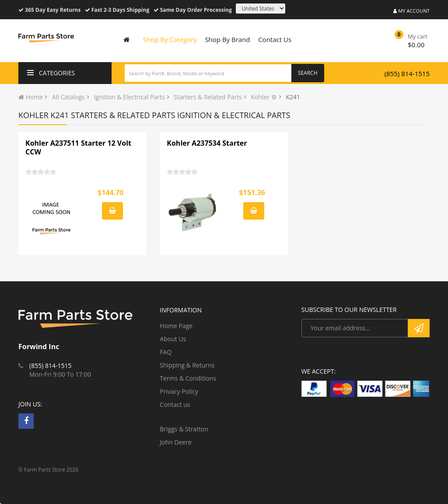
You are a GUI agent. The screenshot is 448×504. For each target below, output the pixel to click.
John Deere (175, 442)
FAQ (166, 352)
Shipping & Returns (187, 365)
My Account (411, 11)
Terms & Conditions (188, 378)
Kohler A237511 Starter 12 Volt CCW (78, 147)
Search (308, 73)
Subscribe (419, 328)
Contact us (175, 404)
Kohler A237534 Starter (207, 143)
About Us (173, 339)
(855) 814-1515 (407, 73)
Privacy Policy (179, 391)
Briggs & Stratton (184, 429)
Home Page (176, 326)
